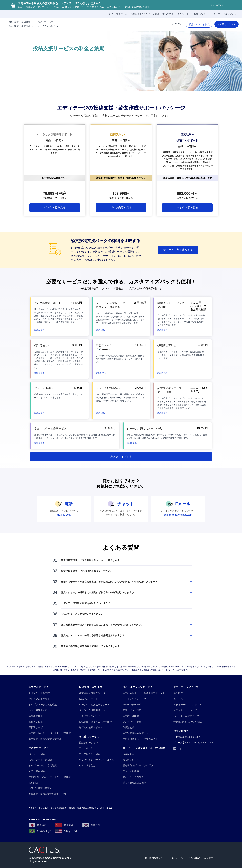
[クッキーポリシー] (176, 858)
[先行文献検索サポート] (91, 728)
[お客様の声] (128, 754)
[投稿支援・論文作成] (90, 687)
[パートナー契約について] (186, 716)
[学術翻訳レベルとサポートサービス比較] (50, 777)
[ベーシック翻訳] (37, 754)
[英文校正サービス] (39, 687)
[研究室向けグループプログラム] (139, 766)
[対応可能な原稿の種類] (134, 783)
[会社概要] (178, 693)
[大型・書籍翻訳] (37, 771)
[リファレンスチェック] (134, 699)
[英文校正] (37, 825)
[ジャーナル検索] (131, 771)
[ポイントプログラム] (117, 14)
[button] (39, 330)
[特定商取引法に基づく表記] (188, 722)
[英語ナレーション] (88, 743)
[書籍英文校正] (36, 722)
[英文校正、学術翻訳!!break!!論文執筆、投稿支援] (39, 24)
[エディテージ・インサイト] (188, 705)
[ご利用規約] (195, 858)
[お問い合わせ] (231, 14)
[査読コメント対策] (132, 710)
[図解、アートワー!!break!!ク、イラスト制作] (66, 24)
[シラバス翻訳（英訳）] (40, 788)
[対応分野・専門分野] (133, 777)
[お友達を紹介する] (132, 760)
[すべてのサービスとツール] (176, 14)
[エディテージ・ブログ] (185, 710)
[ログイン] (177, 24)
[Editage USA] (66, 831)
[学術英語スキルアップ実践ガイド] (140, 739)
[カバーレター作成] (132, 705)
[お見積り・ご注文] (227, 24)
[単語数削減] (128, 728)
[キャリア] (209, 858)
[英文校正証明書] (131, 716)
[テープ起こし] (86, 748)
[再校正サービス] (37, 728)
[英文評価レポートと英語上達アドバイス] (144, 693)
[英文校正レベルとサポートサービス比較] (50, 733)
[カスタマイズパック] (90, 716)
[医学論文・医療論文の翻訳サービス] (47, 794)
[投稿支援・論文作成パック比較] (95, 722)
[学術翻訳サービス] (39, 748)
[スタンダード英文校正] (40, 693)
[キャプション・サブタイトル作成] (97, 760)
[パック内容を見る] (55, 208)
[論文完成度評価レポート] (135, 733)
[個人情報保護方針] (154, 858)
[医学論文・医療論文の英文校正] (45, 739)
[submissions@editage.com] (178, 515)
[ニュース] (178, 699)
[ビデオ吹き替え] (87, 766)
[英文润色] (64, 825)
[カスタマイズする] (121, 457)
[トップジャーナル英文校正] (43, 705)
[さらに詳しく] (217, 5)
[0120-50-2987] (64, 515)
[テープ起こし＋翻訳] (90, 754)
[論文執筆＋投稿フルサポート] (94, 693)
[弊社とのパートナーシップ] (207, 14)
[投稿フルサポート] (88, 699)
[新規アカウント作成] (199, 24)
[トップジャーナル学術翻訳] (43, 766)
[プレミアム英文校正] (39, 699)
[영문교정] (91, 825)
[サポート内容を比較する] (178, 250)
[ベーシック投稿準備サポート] (94, 710)
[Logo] (12, 24)
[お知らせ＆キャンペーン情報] (145, 14)
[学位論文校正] (36, 716)
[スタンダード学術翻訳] (40, 760)
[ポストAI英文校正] (38, 710)
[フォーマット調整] (132, 722)
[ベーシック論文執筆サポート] (94, 705)
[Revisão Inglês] (41, 831)
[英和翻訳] (33, 783)
